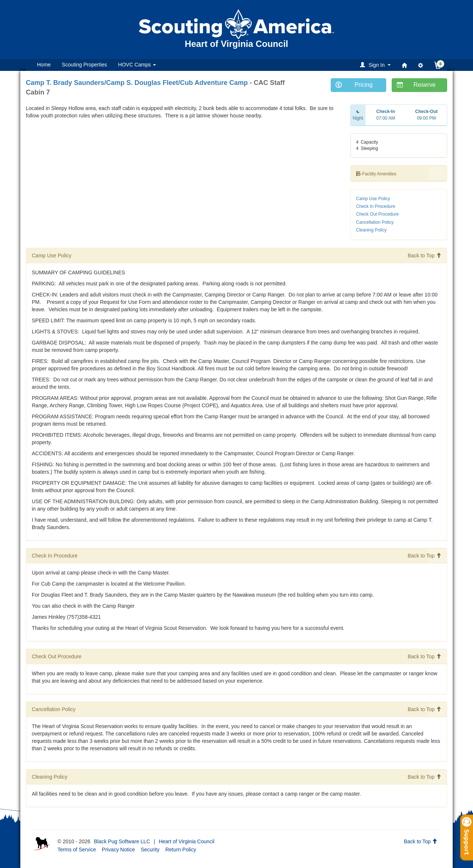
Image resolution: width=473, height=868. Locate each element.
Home (44, 65)
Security (150, 850)
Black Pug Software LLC (122, 841)
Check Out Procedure (377, 214)
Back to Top (424, 255)
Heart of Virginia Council (186, 841)
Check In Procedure (376, 206)
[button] (376, 65)
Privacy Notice (118, 850)
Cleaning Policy (372, 230)
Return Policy (181, 850)
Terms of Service (76, 850)
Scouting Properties (84, 65)
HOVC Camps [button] (137, 65)
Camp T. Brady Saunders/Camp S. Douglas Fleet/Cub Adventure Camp (137, 83)
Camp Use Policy (373, 199)
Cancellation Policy (375, 222)
